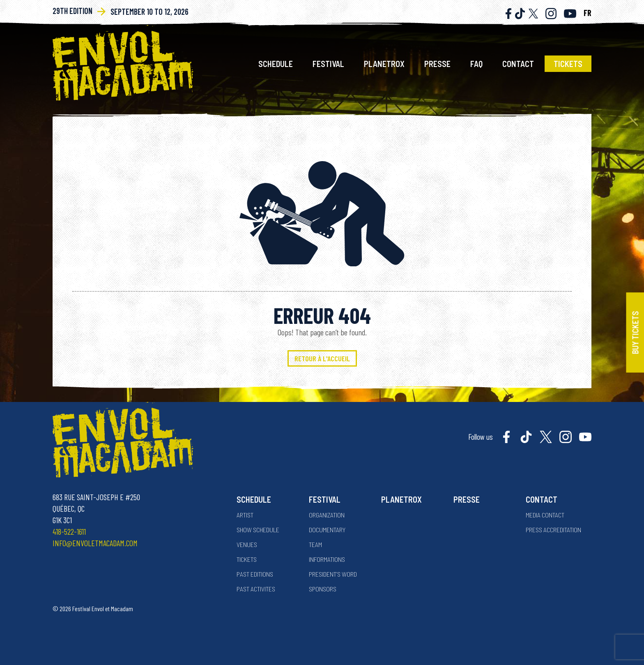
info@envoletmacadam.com (95, 543)
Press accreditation (553, 530)
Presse (437, 64)
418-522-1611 (69, 531)
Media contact (545, 515)
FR (588, 13)
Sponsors (323, 589)
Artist (245, 515)
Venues (247, 544)
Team (315, 544)
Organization (327, 515)
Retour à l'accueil (322, 358)
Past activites (256, 589)
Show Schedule (258, 530)
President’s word (333, 574)
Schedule (276, 64)
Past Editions (255, 574)
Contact (518, 64)
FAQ (476, 64)
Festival (328, 64)
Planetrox (384, 64)
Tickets (568, 64)
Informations (327, 559)
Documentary (327, 530)
